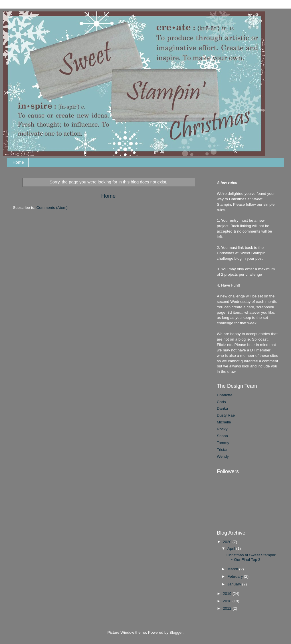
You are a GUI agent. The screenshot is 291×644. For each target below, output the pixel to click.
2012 (228, 608)
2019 (228, 594)
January (235, 584)
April (232, 548)
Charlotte (225, 395)
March (233, 569)
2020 (228, 542)
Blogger (176, 632)
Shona (222, 436)
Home (18, 162)
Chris (221, 402)
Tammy (223, 443)
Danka (222, 408)
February (236, 576)
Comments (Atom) (52, 208)
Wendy (223, 456)
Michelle (224, 422)
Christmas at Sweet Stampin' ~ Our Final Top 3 (251, 557)
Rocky (222, 429)
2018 (228, 601)
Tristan (223, 450)
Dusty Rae (226, 415)
